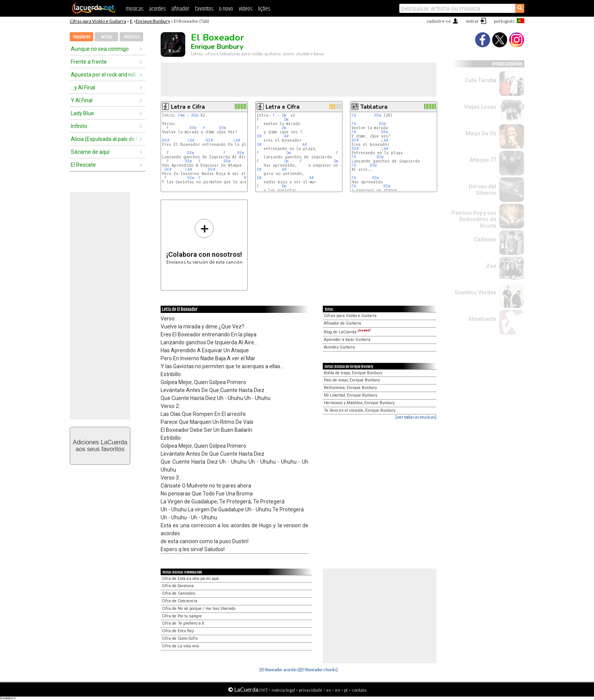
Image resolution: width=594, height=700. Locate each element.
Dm (284, 115)
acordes (157, 9)
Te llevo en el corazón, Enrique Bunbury (360, 410)
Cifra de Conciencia (180, 601)
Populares (82, 37)
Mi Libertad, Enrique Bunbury (351, 395)
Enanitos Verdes (476, 292)
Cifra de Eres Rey (178, 631)
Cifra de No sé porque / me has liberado (199, 609)
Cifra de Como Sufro (180, 638)
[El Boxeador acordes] (280, 670)
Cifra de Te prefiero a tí (183, 623)
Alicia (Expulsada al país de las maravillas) (105, 139)
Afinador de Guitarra (342, 323)
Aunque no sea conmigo (100, 49)
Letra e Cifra (188, 107)
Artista (107, 37)
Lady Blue (82, 113)
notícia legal (283, 690)
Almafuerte (482, 319)
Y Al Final (82, 100)
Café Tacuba (481, 80)
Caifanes (485, 239)
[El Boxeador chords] (319, 670)
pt (346, 690)
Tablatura (374, 107)
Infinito (79, 126)
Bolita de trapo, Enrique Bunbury (353, 373)
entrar (472, 21)
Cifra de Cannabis (178, 593)
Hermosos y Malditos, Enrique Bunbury (359, 403)
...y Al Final (83, 87)
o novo (226, 9)
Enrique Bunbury (153, 21)
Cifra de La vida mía (180, 646)
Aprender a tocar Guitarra (347, 340)
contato (359, 690)
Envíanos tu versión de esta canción (204, 241)
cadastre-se (439, 21)
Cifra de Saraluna (178, 586)
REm (195, 115)
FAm (181, 115)
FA (354, 115)
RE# (166, 140)
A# (286, 136)
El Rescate (83, 165)
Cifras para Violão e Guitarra (98, 21)
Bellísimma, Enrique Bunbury (350, 388)
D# (259, 136)
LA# (191, 140)
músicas (134, 9)
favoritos (204, 9)
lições (264, 9)
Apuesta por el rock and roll (103, 75)
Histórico (132, 37)
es (329, 690)
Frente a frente (89, 62)
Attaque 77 (483, 160)
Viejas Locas (480, 107)
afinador (180, 9)
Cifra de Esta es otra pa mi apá (190, 579)
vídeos (245, 9)
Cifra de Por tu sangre (182, 616)
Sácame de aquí (90, 152)
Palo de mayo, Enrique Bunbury (352, 380)
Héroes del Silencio (482, 190)
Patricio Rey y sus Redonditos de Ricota (474, 219)
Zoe (491, 266)
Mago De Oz (481, 133)
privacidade (311, 690)
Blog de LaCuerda (347, 332)
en (338, 690)
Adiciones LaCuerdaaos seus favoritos (100, 446)
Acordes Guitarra (339, 347)
